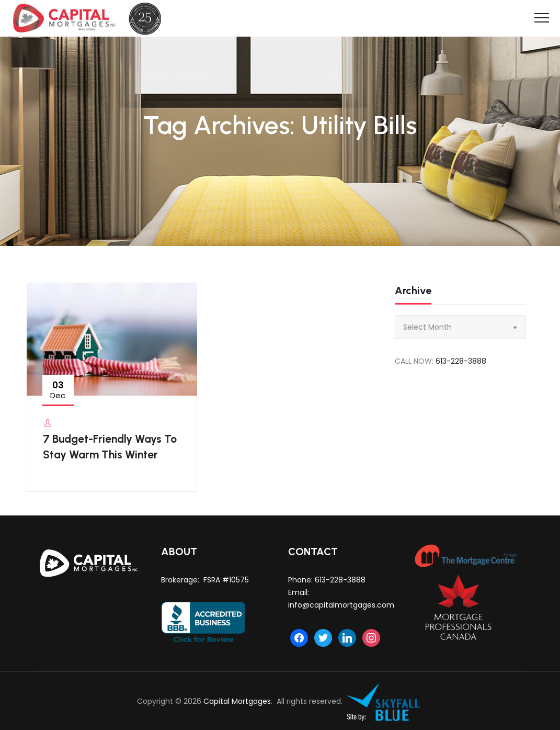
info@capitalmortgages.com (341, 605)
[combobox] (460, 327)
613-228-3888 (461, 361)
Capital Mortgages (237, 701)
